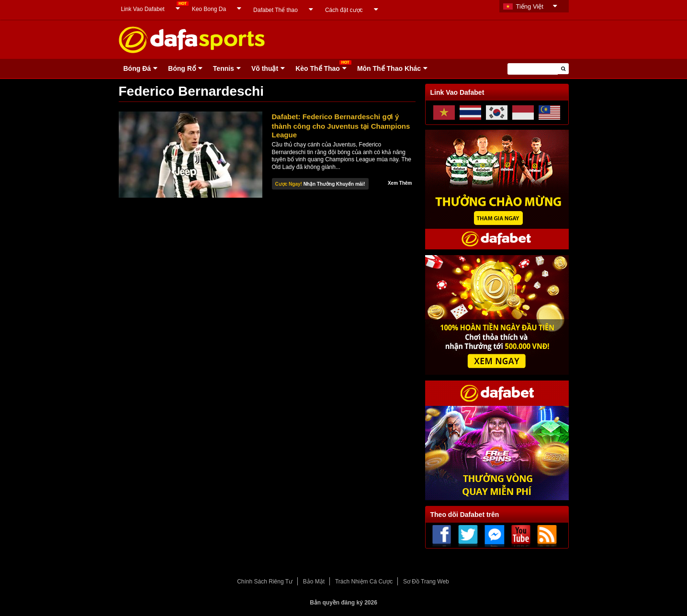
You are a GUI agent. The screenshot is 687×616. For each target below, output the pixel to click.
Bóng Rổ (182, 68)
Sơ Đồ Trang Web (426, 582)
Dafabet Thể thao (276, 10)
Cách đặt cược (344, 10)
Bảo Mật (314, 582)
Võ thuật (265, 68)
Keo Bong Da (209, 9)
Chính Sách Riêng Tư (265, 582)
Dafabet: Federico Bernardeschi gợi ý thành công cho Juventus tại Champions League (341, 126)
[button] (563, 69)
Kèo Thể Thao (318, 68)
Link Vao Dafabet (143, 9)
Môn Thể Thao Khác (389, 68)
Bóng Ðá (137, 68)
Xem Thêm (400, 183)
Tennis (224, 68)
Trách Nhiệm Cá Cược (364, 582)
